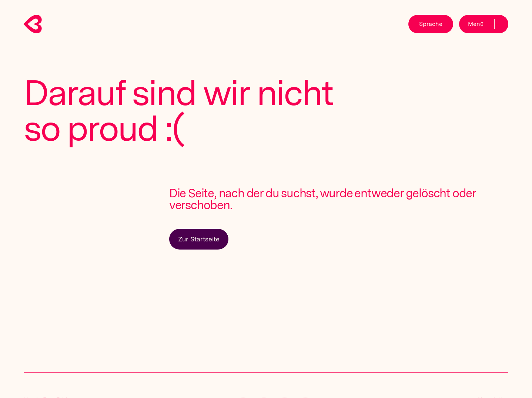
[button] (431, 24)
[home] (39, 24)
